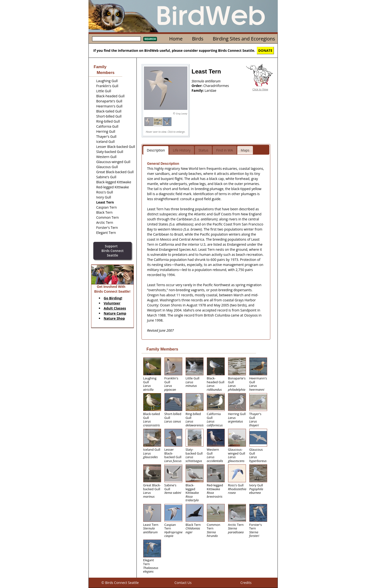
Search (150, 39)
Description (156, 150)
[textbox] (116, 39)
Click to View (260, 89)
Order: (198, 86)
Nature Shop (114, 318)
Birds (198, 39)
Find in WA (225, 150)
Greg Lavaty (182, 114)
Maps (245, 150)
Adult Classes (115, 308)
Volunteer (112, 303)
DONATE (265, 50)
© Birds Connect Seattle (120, 583)
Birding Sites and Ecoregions (244, 39)
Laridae (211, 90)
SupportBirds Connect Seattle (112, 251)
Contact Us (183, 583)
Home (176, 39)
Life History (182, 150)
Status (203, 150)
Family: (198, 90)
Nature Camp (115, 313)
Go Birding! (113, 298)
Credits (246, 583)
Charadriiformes (216, 86)
